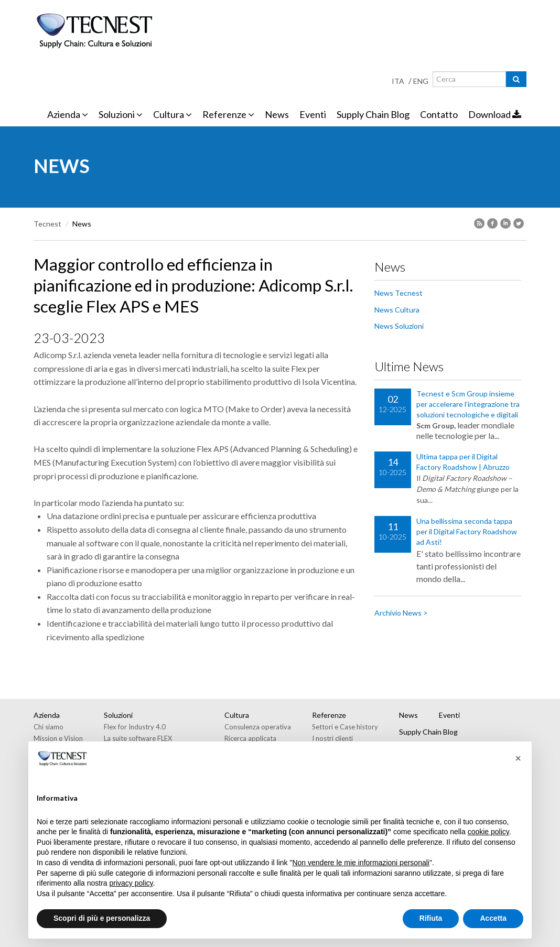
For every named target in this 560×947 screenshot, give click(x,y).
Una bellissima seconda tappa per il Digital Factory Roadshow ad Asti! (467, 531)
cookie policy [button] (488, 832)
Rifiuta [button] (431, 918)
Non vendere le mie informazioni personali (360, 863)
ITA (398, 81)
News (277, 114)
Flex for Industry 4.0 (135, 727)
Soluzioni (121, 114)
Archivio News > (401, 613)
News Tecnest (399, 293)
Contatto (439, 114)
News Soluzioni (399, 326)
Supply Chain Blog (373, 114)
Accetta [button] (493, 918)
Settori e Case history (345, 727)
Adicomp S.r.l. (58, 355)
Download (495, 114)
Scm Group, (436, 426)
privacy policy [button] (131, 883)
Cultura (173, 114)
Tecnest (47, 224)
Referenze (228, 114)
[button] (518, 758)
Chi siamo (49, 727)
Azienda (68, 114)
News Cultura (397, 310)
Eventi (313, 114)
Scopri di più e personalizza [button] (102, 918)
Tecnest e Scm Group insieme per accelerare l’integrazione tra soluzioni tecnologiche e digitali (468, 404)
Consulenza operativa (258, 727)
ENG (421, 81)
